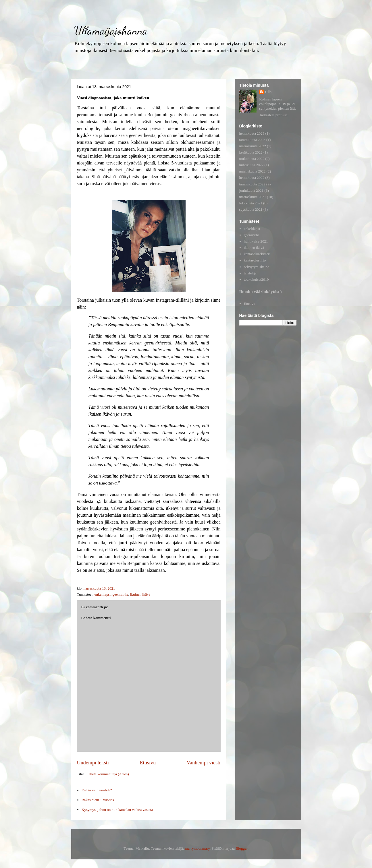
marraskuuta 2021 (253, 197)
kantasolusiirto (255, 260)
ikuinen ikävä (140, 594)
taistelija (250, 273)
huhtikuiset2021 (256, 241)
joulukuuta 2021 (251, 190)
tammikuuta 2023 (252, 140)
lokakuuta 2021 (251, 203)
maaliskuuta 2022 (253, 171)
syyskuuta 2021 (251, 209)
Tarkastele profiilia (273, 115)
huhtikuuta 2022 (251, 165)
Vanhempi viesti (204, 763)
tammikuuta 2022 (252, 184)
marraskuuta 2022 (253, 146)
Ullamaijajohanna (111, 30)
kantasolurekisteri (257, 254)
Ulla (268, 92)
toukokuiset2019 (256, 279)
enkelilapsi (103, 594)
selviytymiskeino (257, 267)
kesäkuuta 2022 (251, 152)
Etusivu (148, 763)
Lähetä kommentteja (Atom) (108, 774)
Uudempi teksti (93, 763)
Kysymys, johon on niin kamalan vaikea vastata (117, 810)
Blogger (241, 848)
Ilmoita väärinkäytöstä (261, 291)
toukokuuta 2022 (252, 159)
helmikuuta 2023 (252, 133)
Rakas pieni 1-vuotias (98, 800)
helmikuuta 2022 (252, 178)
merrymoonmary (197, 848)
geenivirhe (121, 594)
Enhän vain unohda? (97, 790)
